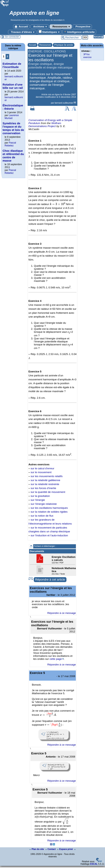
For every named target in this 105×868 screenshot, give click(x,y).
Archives (40, 27)
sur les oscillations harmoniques (49, 508)
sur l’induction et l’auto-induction (49, 535)
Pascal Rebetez (10, 144)
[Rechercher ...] (71, 38)
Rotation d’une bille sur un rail (13, 86)
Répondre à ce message (62, 613)
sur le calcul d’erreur (42, 468)
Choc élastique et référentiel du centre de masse (13, 156)
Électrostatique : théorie (13, 107)
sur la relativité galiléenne (45, 480)
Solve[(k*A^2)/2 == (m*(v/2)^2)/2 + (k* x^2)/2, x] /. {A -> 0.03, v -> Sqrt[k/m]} (54, 768)
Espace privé (65, 851)
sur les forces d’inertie (43, 488)
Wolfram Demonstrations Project (45, 125)
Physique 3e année (64, 45)
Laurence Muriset (12, 117)
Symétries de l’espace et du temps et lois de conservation (13, 128)
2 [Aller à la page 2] (7, 56)
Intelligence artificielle (79, 32)
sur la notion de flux (42, 516)
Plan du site (37, 851)
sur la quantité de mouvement (48, 492)
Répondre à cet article (50, 580)
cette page (56, 659)
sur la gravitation (40, 496)
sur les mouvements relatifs (47, 476)
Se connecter (12, 37)
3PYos (87, 54)
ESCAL (94, 866)
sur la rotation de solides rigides (49, 512)
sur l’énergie (38, 500)
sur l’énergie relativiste (44, 504)
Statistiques (49, 32)
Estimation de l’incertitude (12, 65)
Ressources (61, 27)
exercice (87, 57)
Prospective (82, 27)
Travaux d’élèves (22, 32)
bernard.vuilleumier (64, 103)
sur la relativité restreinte (45, 484)
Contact (51, 851)
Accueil (21, 27)
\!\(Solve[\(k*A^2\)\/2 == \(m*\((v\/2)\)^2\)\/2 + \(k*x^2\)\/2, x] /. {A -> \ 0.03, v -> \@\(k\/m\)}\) (54, 735)
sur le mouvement (41, 472)
